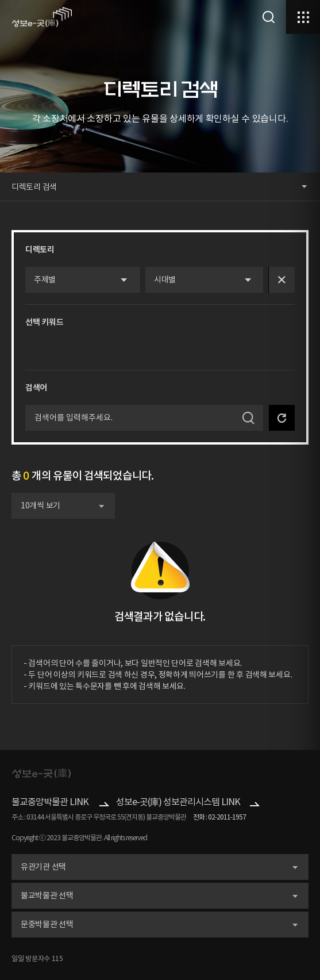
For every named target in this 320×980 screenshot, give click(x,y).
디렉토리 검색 (34, 187)
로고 (42, 17)
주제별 (45, 280)
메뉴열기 (303, 17)
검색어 (36, 388)
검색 (269, 17)
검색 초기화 (282, 418)
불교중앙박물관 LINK (50, 802)
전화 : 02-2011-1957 (219, 817)
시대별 (165, 280)
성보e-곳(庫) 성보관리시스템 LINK (178, 802)
